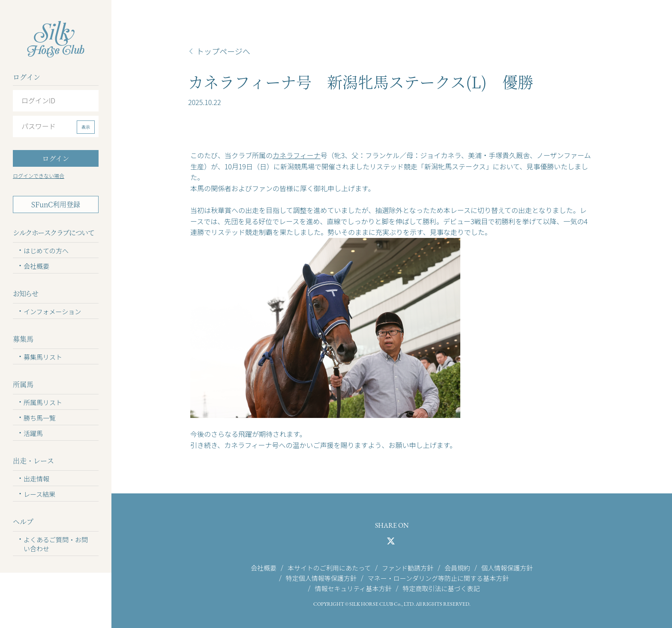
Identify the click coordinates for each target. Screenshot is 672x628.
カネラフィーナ (297, 155)
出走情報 (36, 479)
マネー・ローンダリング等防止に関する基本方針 (438, 578)
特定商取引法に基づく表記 (441, 588)
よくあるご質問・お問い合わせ (56, 544)
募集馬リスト (43, 357)
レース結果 (39, 494)
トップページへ (223, 51)
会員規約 (457, 567)
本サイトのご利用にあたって (329, 567)
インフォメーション (52, 311)
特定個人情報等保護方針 (321, 578)
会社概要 (36, 266)
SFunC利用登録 (56, 204)
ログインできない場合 (39, 176)
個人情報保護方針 (507, 567)
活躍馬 (33, 433)
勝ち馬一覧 (40, 418)
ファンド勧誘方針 (408, 567)
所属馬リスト (43, 402)
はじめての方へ (46, 251)
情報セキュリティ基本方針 (353, 588)
